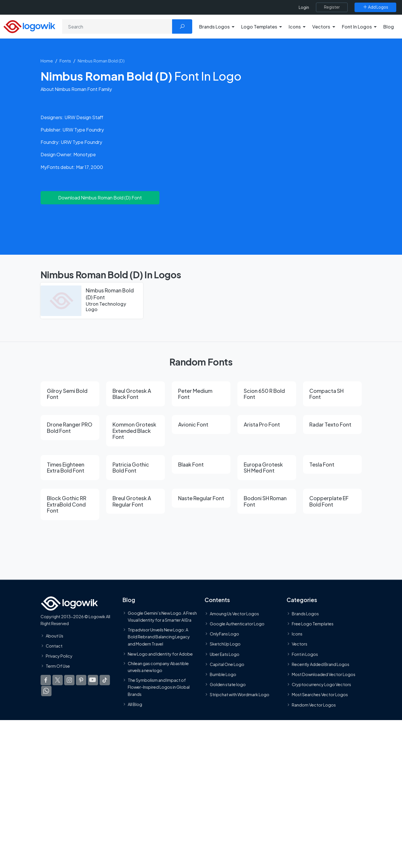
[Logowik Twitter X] (58, 680)
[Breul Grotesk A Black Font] (136, 394)
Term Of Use (58, 666)
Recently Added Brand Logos (321, 664)
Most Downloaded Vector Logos (324, 674)
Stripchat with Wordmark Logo (240, 694)
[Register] (332, 7)
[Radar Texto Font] (332, 425)
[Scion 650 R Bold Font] (267, 394)
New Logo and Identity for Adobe (160, 654)
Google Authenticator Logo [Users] (237, 624)
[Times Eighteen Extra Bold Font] (70, 468)
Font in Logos (305, 654)
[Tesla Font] (332, 465)
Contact (54, 646)
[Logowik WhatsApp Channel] (46, 691)
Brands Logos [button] (214, 27)
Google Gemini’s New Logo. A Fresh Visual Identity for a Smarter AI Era (162, 616)
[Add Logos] (375, 7)
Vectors (300, 644)
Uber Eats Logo (225, 654)
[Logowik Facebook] (46, 680)
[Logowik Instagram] (69, 680)
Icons (297, 634)
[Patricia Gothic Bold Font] (136, 468)
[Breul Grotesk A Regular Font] (136, 501)
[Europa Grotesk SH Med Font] (267, 468)
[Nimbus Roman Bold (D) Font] (92, 301)
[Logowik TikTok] (105, 680)
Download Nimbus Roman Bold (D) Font (100, 198)
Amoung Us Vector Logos (234, 614)
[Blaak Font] (201, 465)
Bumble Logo (223, 674)
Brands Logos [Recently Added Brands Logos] (305, 614)
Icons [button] (295, 27)
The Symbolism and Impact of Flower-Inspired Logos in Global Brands (159, 687)
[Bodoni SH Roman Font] (267, 501)
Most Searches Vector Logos (320, 694)
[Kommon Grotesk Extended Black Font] (136, 431)
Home (47, 61)
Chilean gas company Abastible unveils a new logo (158, 667)
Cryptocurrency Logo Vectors (321, 684)
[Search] (117, 26)
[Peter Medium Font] (201, 394)
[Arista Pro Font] (267, 425)
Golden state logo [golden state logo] (228, 684)
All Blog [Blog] (135, 704)
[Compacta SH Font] (332, 394)
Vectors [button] (321, 27)
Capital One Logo (227, 664)
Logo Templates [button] (259, 27)
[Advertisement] (201, 226)
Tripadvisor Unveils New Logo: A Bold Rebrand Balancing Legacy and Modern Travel (159, 636)
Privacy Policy (59, 656)
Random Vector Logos (314, 705)
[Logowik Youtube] (93, 680)
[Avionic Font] (201, 425)
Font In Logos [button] (357, 27)
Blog (389, 27)
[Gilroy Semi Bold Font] (70, 394)
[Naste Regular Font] (201, 498)
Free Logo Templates (313, 624)
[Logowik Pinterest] (81, 680)
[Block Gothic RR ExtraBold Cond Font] (70, 504)
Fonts (65, 61)
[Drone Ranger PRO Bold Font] (70, 428)
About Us (55, 635)
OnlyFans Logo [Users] (224, 634)
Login (304, 7)
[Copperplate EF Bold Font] (332, 501)
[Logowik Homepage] (29, 26)
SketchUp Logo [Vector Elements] (225, 644)
